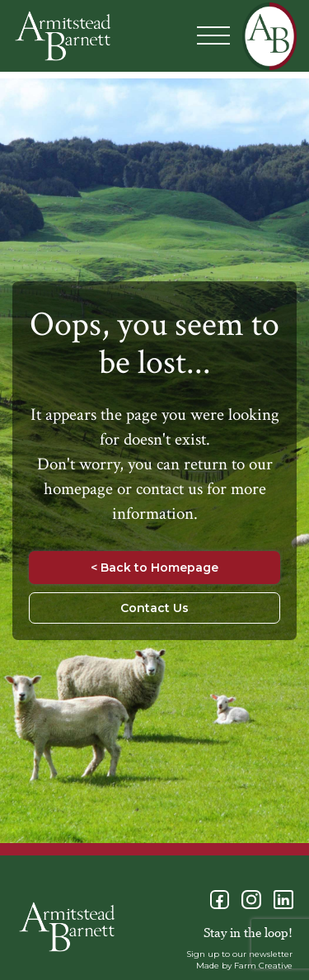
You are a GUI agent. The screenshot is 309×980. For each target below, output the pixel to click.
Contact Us (154, 608)
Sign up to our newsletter (239, 954)
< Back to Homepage (154, 568)
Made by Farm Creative (244, 966)
